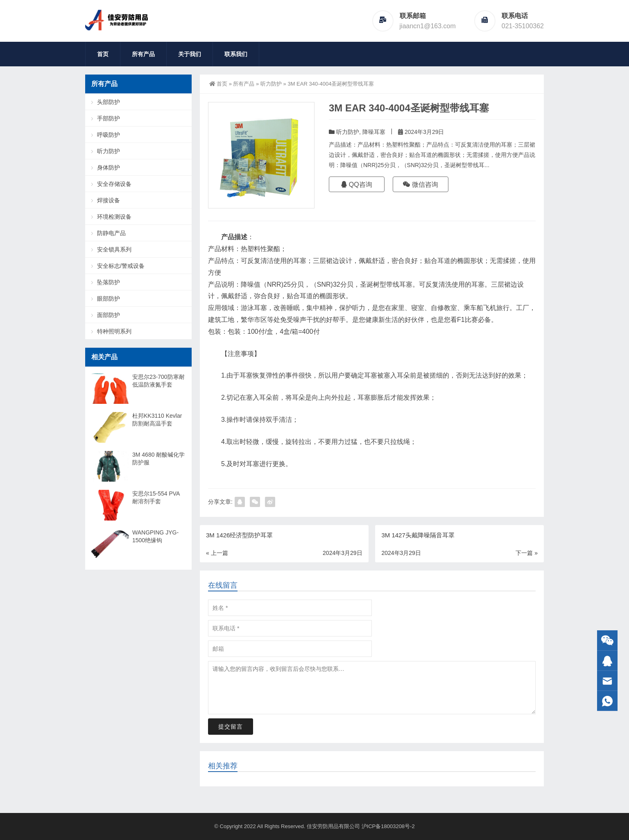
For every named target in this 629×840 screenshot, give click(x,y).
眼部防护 (109, 299)
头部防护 (109, 102)
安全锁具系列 (114, 249)
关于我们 (190, 54)
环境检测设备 (114, 217)
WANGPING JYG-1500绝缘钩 (155, 536)
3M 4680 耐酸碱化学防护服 (158, 458)
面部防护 (109, 315)
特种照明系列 (114, 331)
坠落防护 (109, 282)
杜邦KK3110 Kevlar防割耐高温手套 (157, 420)
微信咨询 (421, 185)
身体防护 (109, 168)
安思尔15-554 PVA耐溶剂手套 (156, 497)
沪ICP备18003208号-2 (388, 826)
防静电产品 (111, 233)
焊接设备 (109, 200)
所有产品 (143, 54)
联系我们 (236, 54)
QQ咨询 (356, 185)
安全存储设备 (114, 184)
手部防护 (109, 118)
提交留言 (231, 727)
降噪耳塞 (374, 132)
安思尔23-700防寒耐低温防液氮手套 (158, 381)
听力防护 (271, 84)
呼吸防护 (109, 135)
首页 (103, 54)
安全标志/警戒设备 (121, 266)
